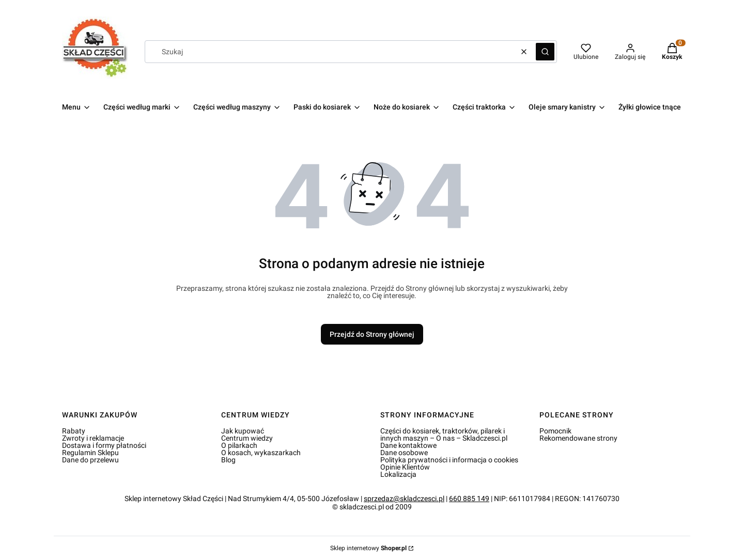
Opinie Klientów (405, 467)
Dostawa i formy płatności (104, 445)
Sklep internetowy (368, 548)
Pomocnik (555, 431)
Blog (228, 460)
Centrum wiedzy (247, 438)
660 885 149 (469, 499)
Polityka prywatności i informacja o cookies (449, 460)
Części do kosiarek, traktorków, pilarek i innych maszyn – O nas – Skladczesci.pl (444, 434)
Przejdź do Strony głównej (372, 334)
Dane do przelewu (90, 460)
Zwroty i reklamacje (93, 438)
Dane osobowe (404, 453)
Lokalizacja (398, 474)
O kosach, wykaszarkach (261, 453)
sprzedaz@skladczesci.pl (404, 499)
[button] (545, 52)
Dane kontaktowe (408, 445)
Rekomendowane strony (578, 438)
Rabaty (74, 431)
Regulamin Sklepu (90, 453)
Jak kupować (243, 431)
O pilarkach (239, 445)
